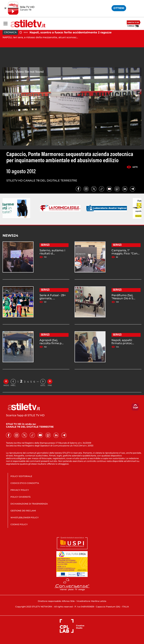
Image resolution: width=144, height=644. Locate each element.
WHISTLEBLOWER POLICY (25, 517)
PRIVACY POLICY (20, 490)
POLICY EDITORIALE (21, 476)
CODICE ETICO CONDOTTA (25, 483)
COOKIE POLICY (19, 524)
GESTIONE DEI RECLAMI (23, 511)
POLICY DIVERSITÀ (21, 497)
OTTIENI (119, 8)
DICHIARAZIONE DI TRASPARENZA (29, 504)
